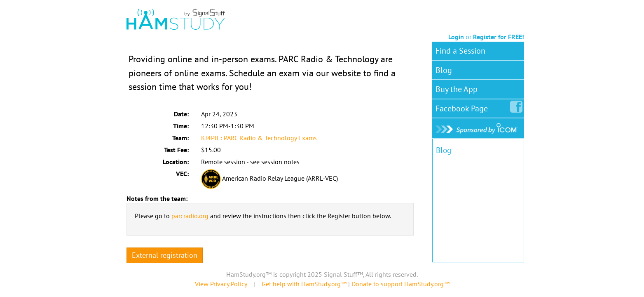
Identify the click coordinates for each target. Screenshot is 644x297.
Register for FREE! (499, 37)
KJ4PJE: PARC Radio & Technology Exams (259, 138)
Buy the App (457, 89)
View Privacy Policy (221, 284)
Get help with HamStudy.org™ (304, 284)
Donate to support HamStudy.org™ (400, 284)
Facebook (463, 107)
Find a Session (460, 51)
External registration (165, 255)
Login (456, 37)
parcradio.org (190, 216)
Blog (444, 70)
